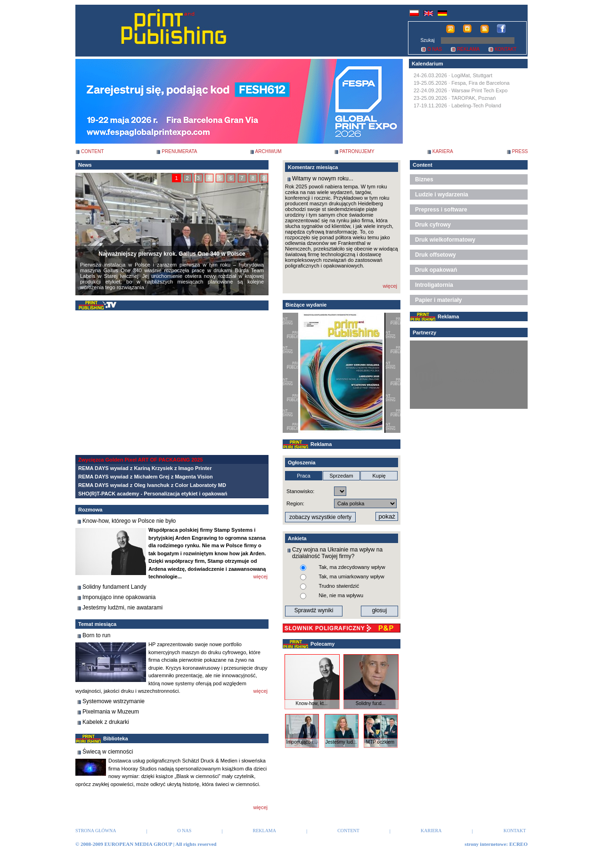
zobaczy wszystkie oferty (320, 517)
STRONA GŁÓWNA (96, 831)
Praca (304, 476)
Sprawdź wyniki (314, 610)
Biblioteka (116, 738)
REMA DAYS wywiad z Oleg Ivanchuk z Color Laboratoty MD (152, 485)
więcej (260, 576)
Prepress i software (441, 210)
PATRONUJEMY (357, 151)
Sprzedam (341, 476)
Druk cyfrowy (433, 225)
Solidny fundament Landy (114, 587)
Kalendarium (428, 64)
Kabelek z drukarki (106, 722)
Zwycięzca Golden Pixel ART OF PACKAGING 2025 (141, 460)
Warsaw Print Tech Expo (479, 90)
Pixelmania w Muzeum (111, 712)
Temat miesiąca (97, 624)
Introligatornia (434, 285)
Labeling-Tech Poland (476, 105)
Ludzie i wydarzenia (442, 195)
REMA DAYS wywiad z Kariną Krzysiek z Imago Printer (145, 468)
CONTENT (92, 151)
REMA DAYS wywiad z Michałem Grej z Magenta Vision (146, 477)
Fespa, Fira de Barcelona (481, 83)
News (85, 165)
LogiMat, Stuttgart (472, 75)
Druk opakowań (436, 270)
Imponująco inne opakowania (119, 597)
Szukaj (427, 40)
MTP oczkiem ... (380, 745)
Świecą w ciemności (108, 752)
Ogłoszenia (302, 462)
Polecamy (322, 644)
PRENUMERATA (179, 151)
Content (423, 165)
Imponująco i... (301, 742)
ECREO (518, 844)
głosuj (379, 610)
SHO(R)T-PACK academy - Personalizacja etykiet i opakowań (153, 494)
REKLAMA (468, 49)
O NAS (435, 49)
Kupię (379, 476)
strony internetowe (485, 844)
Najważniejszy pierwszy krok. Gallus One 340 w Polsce (172, 254)
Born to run (96, 635)
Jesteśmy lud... (341, 742)
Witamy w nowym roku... (323, 178)
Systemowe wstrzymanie (114, 701)
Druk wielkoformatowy (445, 240)
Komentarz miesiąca (313, 167)
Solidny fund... (371, 703)
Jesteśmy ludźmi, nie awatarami (122, 608)
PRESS (520, 151)
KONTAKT (505, 49)
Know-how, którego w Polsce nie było (129, 521)
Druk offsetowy (436, 255)
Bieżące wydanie (306, 305)
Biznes (424, 179)
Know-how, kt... (312, 703)
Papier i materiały (438, 300)
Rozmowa (90, 510)
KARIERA (443, 151)
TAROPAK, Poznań (473, 98)
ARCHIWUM (269, 151)
